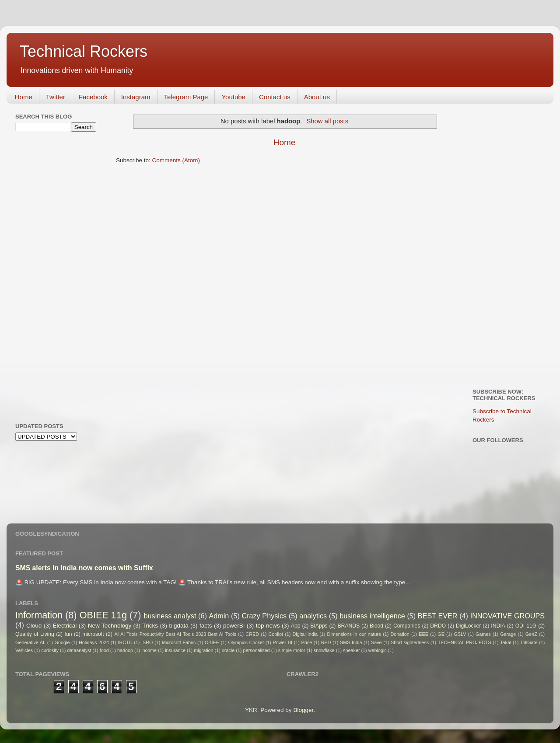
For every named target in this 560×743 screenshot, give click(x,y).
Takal (506, 642)
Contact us (275, 97)
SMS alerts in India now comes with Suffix (84, 568)
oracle (228, 650)
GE (441, 634)
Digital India (305, 634)
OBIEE (212, 642)
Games (483, 634)
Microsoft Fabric (179, 642)
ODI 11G (526, 626)
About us (317, 97)
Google (62, 642)
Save (376, 642)
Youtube (233, 97)
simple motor (292, 650)
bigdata (178, 626)
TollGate (529, 642)
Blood (376, 626)
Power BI (283, 642)
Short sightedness (410, 642)
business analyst (170, 616)
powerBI (234, 626)
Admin (219, 616)
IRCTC (125, 642)
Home (24, 97)
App (296, 626)
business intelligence (372, 616)
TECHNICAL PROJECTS (465, 642)
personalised (256, 650)
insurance (175, 650)
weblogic (378, 650)
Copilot (276, 634)
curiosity (50, 650)
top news (268, 626)
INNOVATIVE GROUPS (507, 616)
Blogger (303, 710)
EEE (423, 634)
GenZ (531, 634)
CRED (252, 634)
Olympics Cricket (246, 642)
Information (39, 615)
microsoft (93, 634)
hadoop (125, 650)
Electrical (65, 626)
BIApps (319, 626)
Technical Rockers (84, 51)
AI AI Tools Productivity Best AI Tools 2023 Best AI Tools (175, 634)
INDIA (498, 626)
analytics (313, 616)
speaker (351, 650)
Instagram (136, 97)
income (149, 650)
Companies (407, 626)
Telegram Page (186, 97)
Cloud (34, 626)
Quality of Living (35, 634)
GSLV (460, 634)
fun (68, 634)
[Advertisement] (50, 276)
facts (206, 626)
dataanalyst (79, 650)
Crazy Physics (264, 616)
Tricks (150, 626)
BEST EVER (438, 616)
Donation (400, 634)
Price (307, 642)
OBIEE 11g (103, 615)
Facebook (93, 97)
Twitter (56, 97)
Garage (508, 634)
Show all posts (327, 121)
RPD (326, 642)
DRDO (438, 626)
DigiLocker (468, 626)
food (104, 650)
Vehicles (24, 650)
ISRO (147, 642)
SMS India (351, 642)
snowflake (324, 650)
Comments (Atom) (176, 160)
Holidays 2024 (94, 642)
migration (203, 650)
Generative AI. (30, 642)
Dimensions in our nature (354, 634)
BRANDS (348, 626)
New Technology (110, 626)
